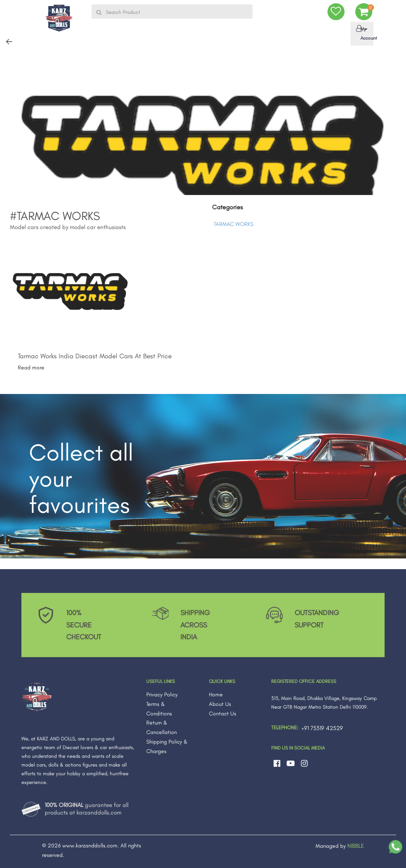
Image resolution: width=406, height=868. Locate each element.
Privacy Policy (162, 695)
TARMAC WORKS (234, 224)
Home (216, 695)
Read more (31, 368)
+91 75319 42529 (322, 728)
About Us (220, 704)
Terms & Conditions (159, 709)
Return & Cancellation (162, 727)
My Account (363, 33)
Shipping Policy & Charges (167, 747)
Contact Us (223, 714)
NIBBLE (356, 846)
